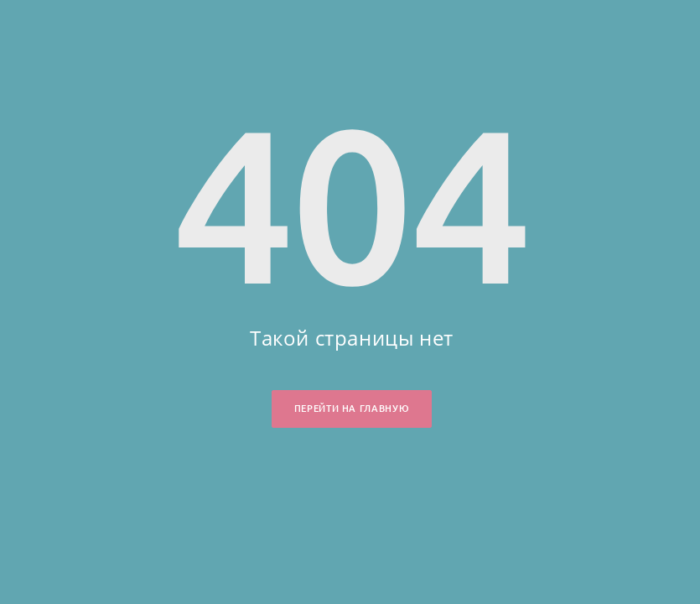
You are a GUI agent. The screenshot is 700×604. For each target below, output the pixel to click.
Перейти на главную (352, 409)
